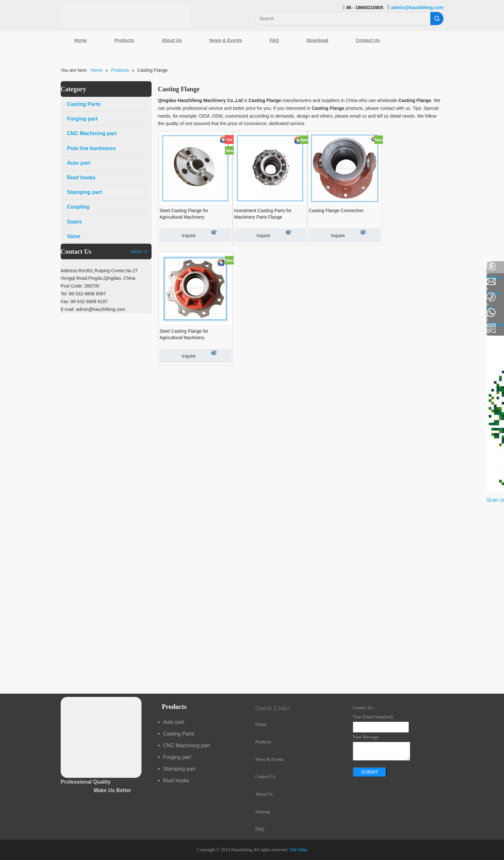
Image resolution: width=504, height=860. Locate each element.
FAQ (274, 40)
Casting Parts (179, 734)
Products (124, 40)
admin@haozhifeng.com (417, 7)
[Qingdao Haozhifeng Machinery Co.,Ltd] (125, 15)
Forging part (177, 757)
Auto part (174, 722)
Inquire (178, 235)
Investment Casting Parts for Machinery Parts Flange (263, 214)
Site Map (298, 850)
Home (81, 40)
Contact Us (368, 40)
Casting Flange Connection (336, 211)
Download (317, 40)
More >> (140, 251)
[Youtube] (8, 318)
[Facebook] (8, 266)
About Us (172, 40)
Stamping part (179, 769)
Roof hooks (176, 781)
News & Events (226, 40)
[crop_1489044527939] (101, 737)
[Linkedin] (8, 283)
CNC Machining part (187, 745)
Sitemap (263, 812)
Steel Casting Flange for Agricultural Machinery (184, 214)
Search (437, 19)
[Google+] (8, 301)
